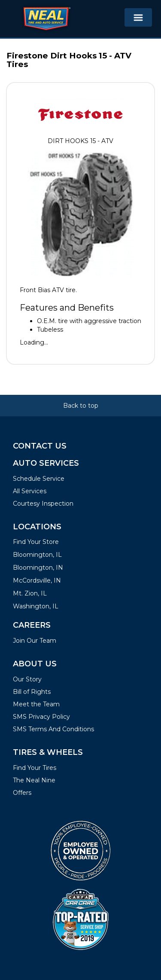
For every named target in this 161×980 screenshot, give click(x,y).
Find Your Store (36, 542)
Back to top (81, 406)
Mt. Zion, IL (30, 593)
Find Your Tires (35, 768)
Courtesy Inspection (43, 504)
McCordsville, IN (37, 580)
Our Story (27, 679)
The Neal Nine (34, 780)
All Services (30, 491)
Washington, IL (36, 606)
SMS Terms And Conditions (53, 729)
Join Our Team (35, 641)
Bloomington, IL (37, 555)
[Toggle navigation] (138, 17)
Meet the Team (36, 704)
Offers (22, 793)
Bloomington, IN (38, 568)
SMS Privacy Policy (41, 717)
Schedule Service (39, 479)
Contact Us (40, 446)
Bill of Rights (32, 692)
